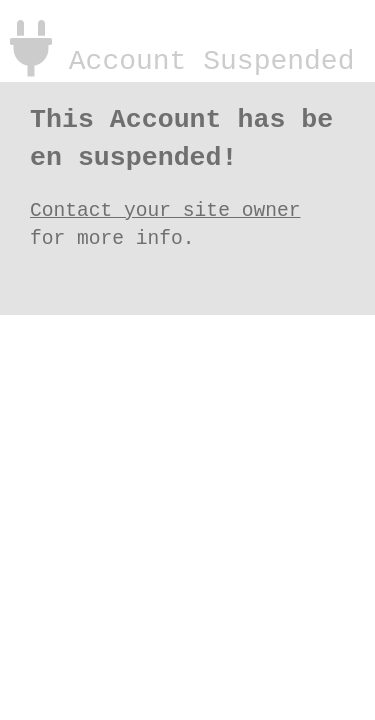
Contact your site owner (165, 207)
